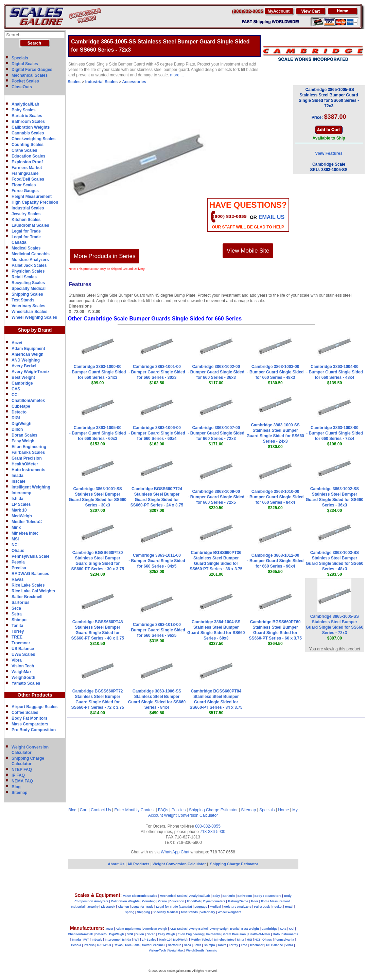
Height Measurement (32, 197)
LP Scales (21, 504)
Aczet (17, 343)
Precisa (19, 568)
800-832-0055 (208, 826)
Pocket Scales (25, 81)
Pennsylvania (284, 940)
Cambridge (22, 383)
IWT (86, 940)
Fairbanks (214, 934)
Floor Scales (24, 185)
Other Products (35, 695)
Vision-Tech (157, 950)
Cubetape (21, 406)
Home (283, 810)
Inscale (19, 481)
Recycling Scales (28, 283)
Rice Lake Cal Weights (33, 591)
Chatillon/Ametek (28, 401)
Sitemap (20, 793)
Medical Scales (26, 248)
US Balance (23, 649)
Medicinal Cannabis (31, 254)
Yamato (212, 950)
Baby (216, 896)
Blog (16, 787)
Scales (74, 82)
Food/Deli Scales (28, 179)
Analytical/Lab (25, 104)
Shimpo (19, 620)
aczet (109, 929)
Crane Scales (24, 150)
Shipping (144, 912)
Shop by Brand (35, 330)
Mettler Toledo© (27, 522)
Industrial (78, 907)
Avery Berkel (24, 366)
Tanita (17, 626)
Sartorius (21, 603)
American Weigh (28, 354)
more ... (177, 75)
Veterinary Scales (28, 306)
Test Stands (23, 300)
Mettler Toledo (201, 940)
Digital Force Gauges (32, 70)
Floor (255, 901)
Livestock (108, 907)
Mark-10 (165, 940)
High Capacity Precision (35, 202)
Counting (149, 901)
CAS (16, 389)
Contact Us (101, 810)
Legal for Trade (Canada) (174, 907)
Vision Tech (23, 666)
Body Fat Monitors (29, 718)
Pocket (278, 907)
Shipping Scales (27, 294)
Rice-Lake (132, 945)
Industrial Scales (28, 208)
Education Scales (28, 156)
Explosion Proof (27, 162)
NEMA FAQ (22, 781)
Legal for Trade (26, 231)
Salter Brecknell (27, 597)
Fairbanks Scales (28, 452)
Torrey (18, 631)
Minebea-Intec (224, 940)
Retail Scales (24, 277)
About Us (116, 864)
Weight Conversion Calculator (191, 815)
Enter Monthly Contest (134, 810)
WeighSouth (23, 678)
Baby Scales (24, 110)
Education (177, 901)
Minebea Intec (25, 533)
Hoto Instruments (28, 470)
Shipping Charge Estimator (213, 810)
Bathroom (245, 896)
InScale (97, 940)
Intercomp (21, 493)
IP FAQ (18, 775)
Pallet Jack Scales (29, 265)
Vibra (17, 660)
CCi (15, 395)
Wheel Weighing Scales (34, 317)
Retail (289, 907)
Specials (20, 58)
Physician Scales (28, 271)
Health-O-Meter (259, 934)
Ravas (18, 579)
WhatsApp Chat (175, 852)
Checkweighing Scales (33, 139)
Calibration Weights (31, 127)
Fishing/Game (25, 173)
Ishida (18, 499)
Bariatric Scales (27, 116)
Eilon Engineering (29, 447)
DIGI (16, 418)
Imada (18, 476)
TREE (17, 637)
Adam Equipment (28, 349)
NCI (15, 545)
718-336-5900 (213, 832)
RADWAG (104, 945)
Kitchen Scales (26, 220)
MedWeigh (22, 516)
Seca (16, 608)
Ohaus (18, 551)
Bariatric (229, 896)
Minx (16, 528)
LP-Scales (149, 940)
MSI (15, 539)
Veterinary (208, 912)
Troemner (21, 643)
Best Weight (23, 377)
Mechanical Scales (30, 75)
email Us (272, 217)
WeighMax (22, 672)
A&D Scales (178, 929)
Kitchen (124, 907)
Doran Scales (24, 435)
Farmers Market (27, 168)
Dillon (17, 429)
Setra (17, 614)
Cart (84, 810)
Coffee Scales (25, 713)
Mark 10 (19, 510)
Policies (179, 810)
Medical (215, 907)
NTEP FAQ (22, 770)
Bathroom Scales (28, 122)
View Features (329, 153)
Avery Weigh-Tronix (31, 372)
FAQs (163, 810)
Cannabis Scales (28, 133)
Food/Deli (194, 901)
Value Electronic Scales (140, 896)
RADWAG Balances (30, 574)
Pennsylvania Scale (30, 556)
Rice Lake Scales (28, 585)
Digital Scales (25, 64)
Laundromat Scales (30, 225)
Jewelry (93, 907)
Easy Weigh (23, 441)
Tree (244, 945)
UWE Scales (23, 654)
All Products (139, 864)
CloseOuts (22, 87)
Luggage (201, 907)
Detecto (19, 412)
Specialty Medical (29, 289)
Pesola (18, 562)
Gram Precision (27, 458)
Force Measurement (275, 901)
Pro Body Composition (34, 730)
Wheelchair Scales (29, 312)
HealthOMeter (25, 464)
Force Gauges (25, 191)
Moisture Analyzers (30, 260)
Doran (151, 934)
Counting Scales (28, 145)
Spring (130, 912)
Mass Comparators (30, 724)
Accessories (134, 82)
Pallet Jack (262, 907)
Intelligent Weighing (31, 487)
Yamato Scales (26, 683)
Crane (162, 901)
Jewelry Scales (26, 214)
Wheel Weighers (230, 912)
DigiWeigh (21, 424)
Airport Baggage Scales (34, 707)
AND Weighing (26, 360)
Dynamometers (214, 901)
